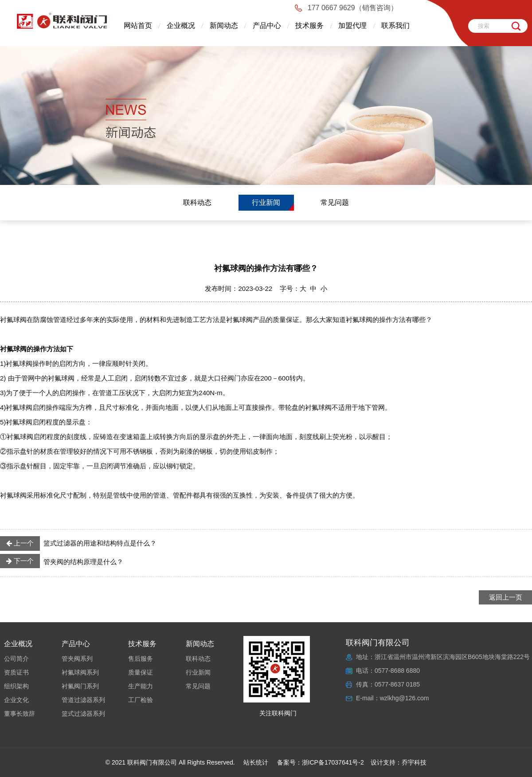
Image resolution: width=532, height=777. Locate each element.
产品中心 (267, 26)
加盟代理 (352, 26)
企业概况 (181, 26)
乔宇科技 (414, 762)
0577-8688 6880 (397, 671)
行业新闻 (266, 202)
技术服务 (309, 26)
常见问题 (335, 202)
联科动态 (197, 202)
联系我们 (395, 26)
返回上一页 (506, 597)
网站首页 (138, 26)
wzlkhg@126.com (405, 698)
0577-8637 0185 (397, 684)
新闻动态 (224, 26)
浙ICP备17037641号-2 (333, 762)
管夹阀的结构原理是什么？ (62, 561)
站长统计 (256, 762)
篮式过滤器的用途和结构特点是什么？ (78, 543)
